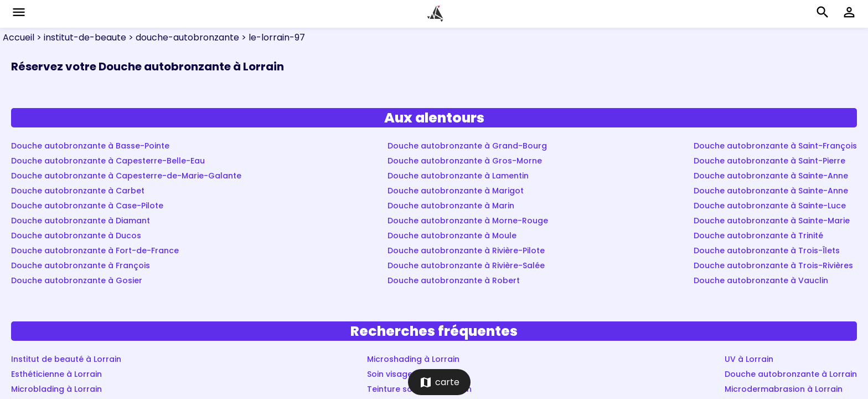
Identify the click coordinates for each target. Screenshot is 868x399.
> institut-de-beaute (80, 37)
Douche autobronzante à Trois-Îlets (767, 250)
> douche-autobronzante (183, 37)
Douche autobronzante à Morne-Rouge (468, 221)
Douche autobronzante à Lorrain (791, 374)
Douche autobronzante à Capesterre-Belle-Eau (108, 161)
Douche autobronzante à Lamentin (458, 176)
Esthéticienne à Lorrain (56, 374)
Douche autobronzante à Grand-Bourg (467, 146)
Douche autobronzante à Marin (451, 206)
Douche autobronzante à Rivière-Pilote (466, 250)
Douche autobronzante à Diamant (81, 221)
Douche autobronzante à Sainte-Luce (770, 206)
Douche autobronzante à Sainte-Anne (771, 176)
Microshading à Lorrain (413, 359)
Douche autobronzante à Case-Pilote (87, 206)
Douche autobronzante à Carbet (78, 191)
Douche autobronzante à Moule (452, 236)
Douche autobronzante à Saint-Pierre (769, 161)
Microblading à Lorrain (56, 389)
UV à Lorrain (749, 359)
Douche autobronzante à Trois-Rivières (773, 265)
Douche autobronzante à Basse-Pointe (90, 146)
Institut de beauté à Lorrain (66, 359)
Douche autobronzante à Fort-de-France (95, 250)
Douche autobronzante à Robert (454, 280)
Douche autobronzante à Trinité (758, 236)
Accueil (19, 37)
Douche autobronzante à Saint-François (775, 146)
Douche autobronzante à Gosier (77, 280)
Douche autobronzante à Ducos (76, 236)
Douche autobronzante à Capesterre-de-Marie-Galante (126, 176)
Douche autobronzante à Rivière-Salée (466, 265)
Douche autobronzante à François (81, 265)
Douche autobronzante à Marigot (456, 191)
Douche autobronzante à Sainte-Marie (772, 221)
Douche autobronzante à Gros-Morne (465, 161)
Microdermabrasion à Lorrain (784, 389)
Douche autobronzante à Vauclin (761, 280)
